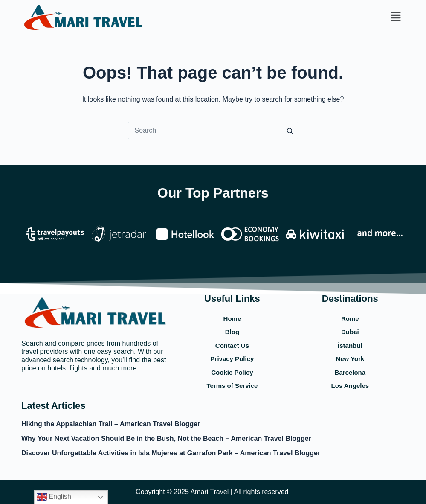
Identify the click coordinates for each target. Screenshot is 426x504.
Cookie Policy (232, 372)
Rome (350, 319)
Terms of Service (232, 386)
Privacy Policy (232, 359)
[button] (396, 17)
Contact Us (232, 345)
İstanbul (350, 345)
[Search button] (290, 131)
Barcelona (350, 372)
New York (350, 359)
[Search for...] (205, 131)
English (54, 497)
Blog (232, 332)
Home (232, 319)
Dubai (350, 332)
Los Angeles (350, 386)
